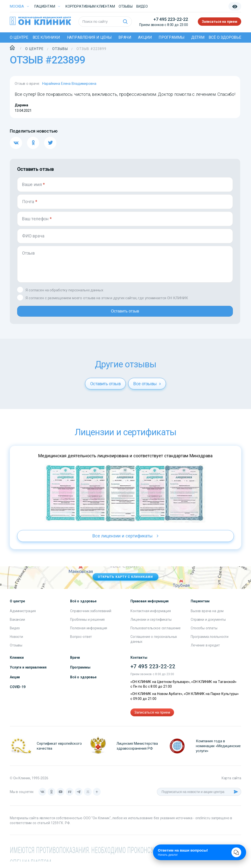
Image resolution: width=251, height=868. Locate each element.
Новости (16, 643)
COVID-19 (18, 693)
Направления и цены (89, 37)
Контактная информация (151, 617)
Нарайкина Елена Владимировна (69, 84)
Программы (172, 37)
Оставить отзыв (125, 316)
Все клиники (46, 37)
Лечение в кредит (205, 652)
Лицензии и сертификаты (151, 626)
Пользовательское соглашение (156, 634)
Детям (198, 37)
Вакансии (17, 626)
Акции (145, 37)
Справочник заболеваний (91, 617)
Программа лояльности (210, 643)
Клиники (17, 664)
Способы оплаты (204, 634)
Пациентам (45, 6)
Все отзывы (147, 390)
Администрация (23, 617)
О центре (19, 37)
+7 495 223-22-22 (171, 19)
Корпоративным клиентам (90, 6)
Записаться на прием (220, 22)
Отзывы (126, 6)
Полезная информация (89, 634)
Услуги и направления (28, 674)
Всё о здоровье (225, 37)
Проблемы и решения (87, 626)
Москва (17, 6)
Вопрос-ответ (81, 643)
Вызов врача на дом (207, 617)
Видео (15, 634)
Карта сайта (231, 784)
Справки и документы (208, 626)
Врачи (125, 37)
